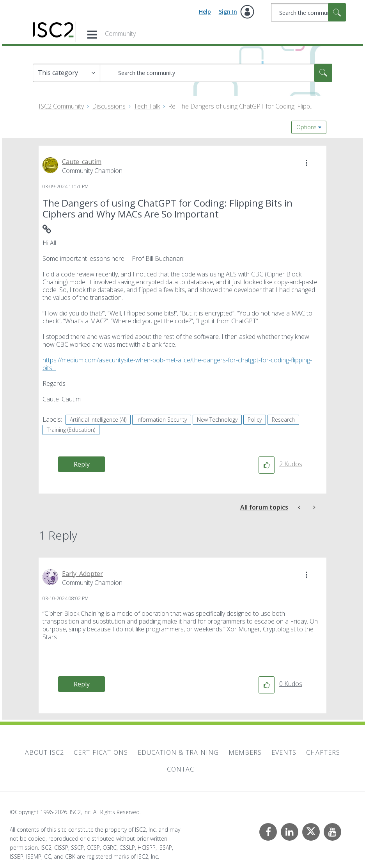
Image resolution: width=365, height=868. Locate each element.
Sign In (228, 12)
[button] (307, 163)
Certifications (101, 752)
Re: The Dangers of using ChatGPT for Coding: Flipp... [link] (241, 106)
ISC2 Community (61, 106)
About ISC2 (44, 752)
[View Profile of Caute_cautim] (82, 162)
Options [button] (307, 127)
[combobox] (308, 12)
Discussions (109, 106)
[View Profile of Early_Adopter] (82, 574)
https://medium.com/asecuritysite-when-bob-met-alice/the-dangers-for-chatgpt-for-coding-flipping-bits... (177, 364)
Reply (82, 464)
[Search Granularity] (66, 73)
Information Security (162, 420)
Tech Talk (147, 106)
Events (284, 752)
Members (245, 752)
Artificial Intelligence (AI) (98, 420)
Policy (255, 420)
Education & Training (178, 752)
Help (205, 12)
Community (120, 34)
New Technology (217, 420)
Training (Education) (71, 430)
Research (283, 420)
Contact (182, 769)
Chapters (323, 752)
